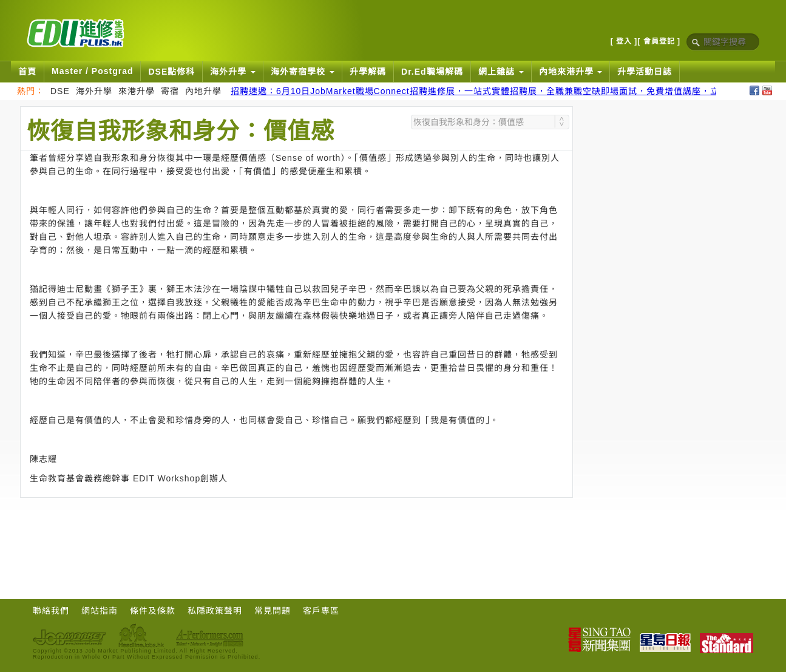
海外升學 (94, 91)
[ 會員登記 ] (659, 41)
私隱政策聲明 (215, 611)
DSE (60, 91)
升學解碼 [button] (368, 72)
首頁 (27, 72)
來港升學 (137, 91)
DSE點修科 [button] (171, 72)
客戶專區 (321, 611)
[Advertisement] (297, 531)
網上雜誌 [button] (501, 72)
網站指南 (100, 611)
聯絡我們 (51, 611)
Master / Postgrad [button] (92, 71)
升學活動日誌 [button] (645, 72)
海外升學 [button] (233, 72)
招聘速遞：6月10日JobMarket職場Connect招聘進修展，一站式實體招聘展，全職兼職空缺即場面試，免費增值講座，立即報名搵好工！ (507, 91)
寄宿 (170, 91)
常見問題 (273, 611)
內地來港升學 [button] (571, 72)
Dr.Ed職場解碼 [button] (432, 72)
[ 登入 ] (624, 41)
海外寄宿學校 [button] (303, 72)
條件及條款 (153, 611)
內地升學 (203, 91)
